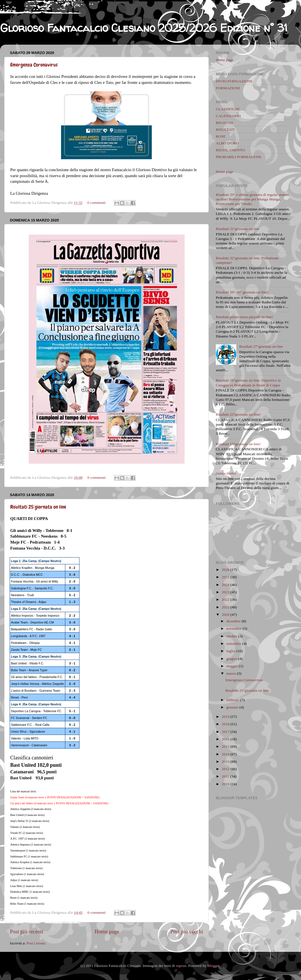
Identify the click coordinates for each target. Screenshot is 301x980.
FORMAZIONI (228, 88)
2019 (226, 717)
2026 (226, 570)
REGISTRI (224, 123)
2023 (226, 592)
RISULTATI (225, 130)
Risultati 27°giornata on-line (261, 346)
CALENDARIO (228, 116)
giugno (232, 659)
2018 (226, 724)
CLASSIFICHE (228, 109)
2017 (226, 732)
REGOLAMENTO (230, 150)
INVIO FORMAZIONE (234, 81)
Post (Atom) (36, 943)
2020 (226, 615)
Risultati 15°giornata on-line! (238, 444)
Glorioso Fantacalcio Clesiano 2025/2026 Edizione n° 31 (144, 28)
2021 (226, 607)
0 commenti (96, 203)
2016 (226, 739)
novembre (234, 628)
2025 (226, 577)
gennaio (232, 707)
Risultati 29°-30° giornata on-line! (242, 292)
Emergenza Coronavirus (34, 65)
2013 (226, 762)
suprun (181, 966)
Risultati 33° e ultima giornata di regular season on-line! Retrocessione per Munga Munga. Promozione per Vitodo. (252, 199)
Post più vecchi (187, 932)
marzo (231, 673)
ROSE (221, 136)
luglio (231, 651)
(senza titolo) (226, 473)
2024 (226, 585)
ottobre (232, 636)
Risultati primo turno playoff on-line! (244, 317)
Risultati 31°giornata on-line (238, 229)
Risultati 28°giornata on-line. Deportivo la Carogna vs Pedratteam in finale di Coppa (248, 383)
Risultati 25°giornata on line (38, 507)
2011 (226, 776)
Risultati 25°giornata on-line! (238, 414)
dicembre (233, 621)
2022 (226, 599)
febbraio (233, 700)
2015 (226, 746)
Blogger (213, 966)
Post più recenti (27, 932)
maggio (232, 666)
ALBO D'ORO (227, 143)
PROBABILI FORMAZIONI (238, 157)
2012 (226, 769)
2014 (226, 754)
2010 (226, 784)
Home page (107, 932)
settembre (234, 644)
